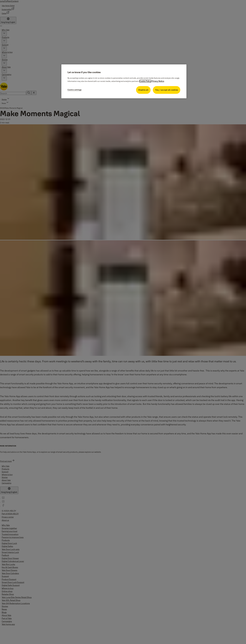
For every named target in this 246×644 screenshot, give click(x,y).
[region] (124, 81)
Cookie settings (75, 90)
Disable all (143, 90)
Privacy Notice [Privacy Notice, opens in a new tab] (158, 81)
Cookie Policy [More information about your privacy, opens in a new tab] (145, 81)
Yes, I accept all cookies (167, 90)
